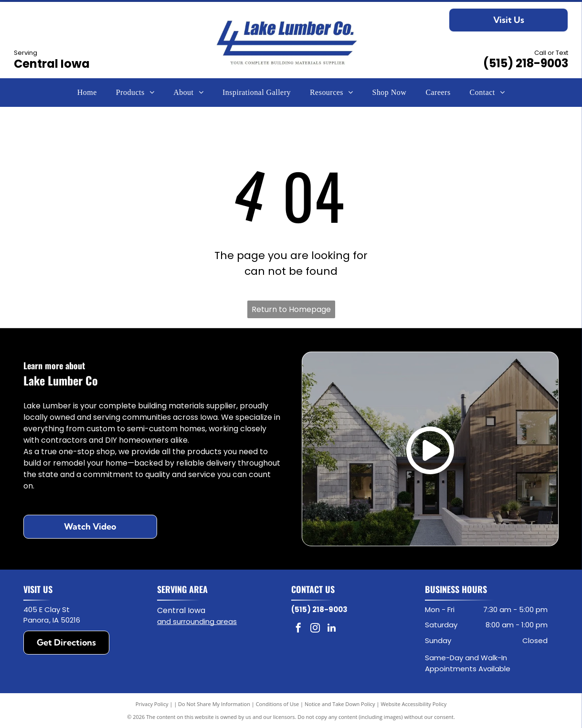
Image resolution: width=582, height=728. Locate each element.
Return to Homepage (291, 309)
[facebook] (298, 629)
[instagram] (315, 629)
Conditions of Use (278, 704)
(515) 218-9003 (526, 63)
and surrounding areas (197, 621)
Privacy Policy (152, 704)
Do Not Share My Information (214, 704)
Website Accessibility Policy (413, 704)
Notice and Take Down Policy (340, 704)
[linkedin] (332, 629)
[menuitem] (87, 93)
